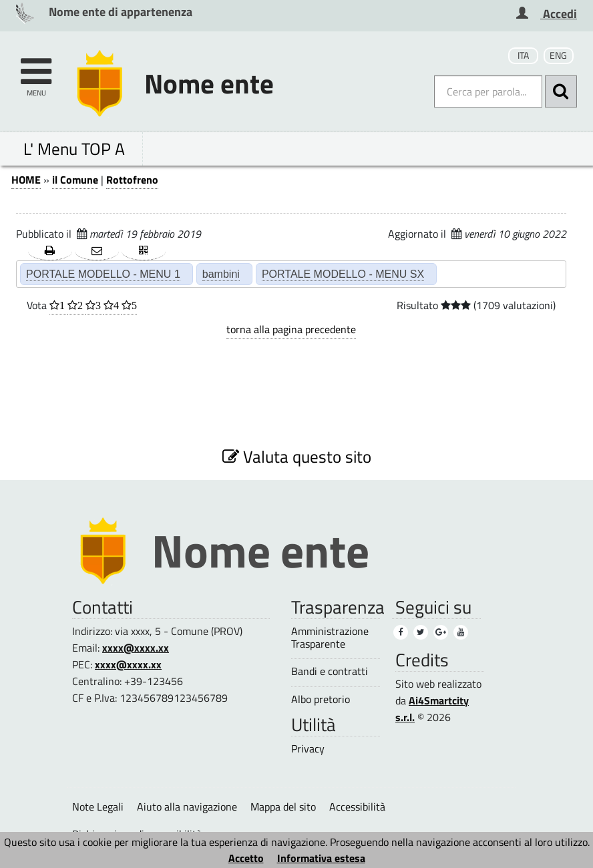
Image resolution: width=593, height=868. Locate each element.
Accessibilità (357, 807)
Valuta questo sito (297, 456)
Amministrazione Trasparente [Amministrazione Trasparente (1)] (330, 638)
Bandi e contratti (330, 671)
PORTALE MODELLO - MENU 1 (103, 274)
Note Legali (98, 807)
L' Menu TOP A (74, 149)
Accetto (246, 858)
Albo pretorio (321, 699)
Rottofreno (132, 180)
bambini (221, 274)
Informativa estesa (321, 858)
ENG (558, 55)
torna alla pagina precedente (291, 329)
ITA (523, 55)
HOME (26, 180)
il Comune (75, 180)
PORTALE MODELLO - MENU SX (343, 274)
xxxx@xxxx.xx (136, 648)
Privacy (308, 749)
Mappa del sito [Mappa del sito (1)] (283, 807)
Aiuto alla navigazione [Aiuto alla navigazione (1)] (187, 807)
